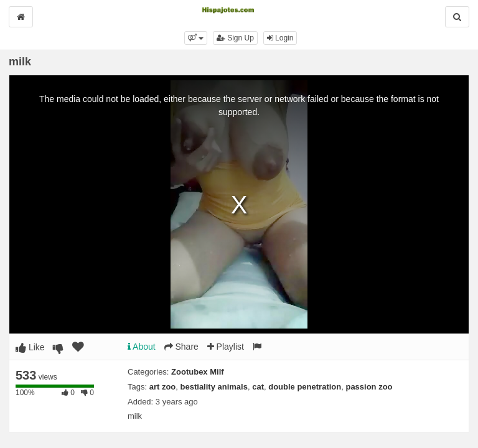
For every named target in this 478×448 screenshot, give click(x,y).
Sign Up (235, 38)
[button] (196, 38)
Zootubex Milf (198, 372)
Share (181, 347)
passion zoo (369, 387)
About (142, 347)
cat (258, 387)
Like (30, 347)
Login (280, 38)
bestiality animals (214, 387)
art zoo (163, 387)
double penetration (305, 387)
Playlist (226, 347)
